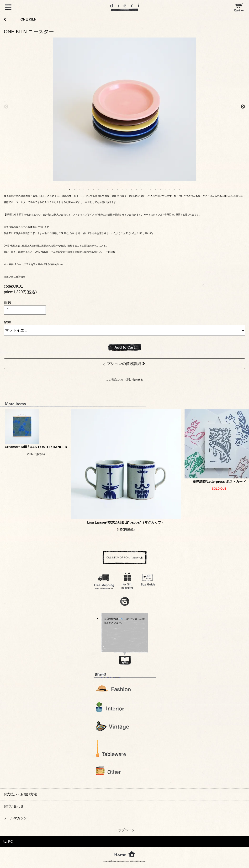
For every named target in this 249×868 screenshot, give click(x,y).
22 (170, 189)
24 (180, 189)
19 (156, 189)
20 (160, 189)
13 (127, 189)
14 (132, 189)
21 (165, 189)
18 (151, 189)
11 (117, 189)
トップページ (125, 830)
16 (141, 189)
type (7, 322)
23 (175, 189)
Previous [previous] (6, 107)
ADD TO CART (125, 348)
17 (146, 189)
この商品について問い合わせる (125, 380)
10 (113, 189)
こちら (122, 619)
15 (137, 189)
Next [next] (243, 107)
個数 (8, 303)
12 (122, 189)
